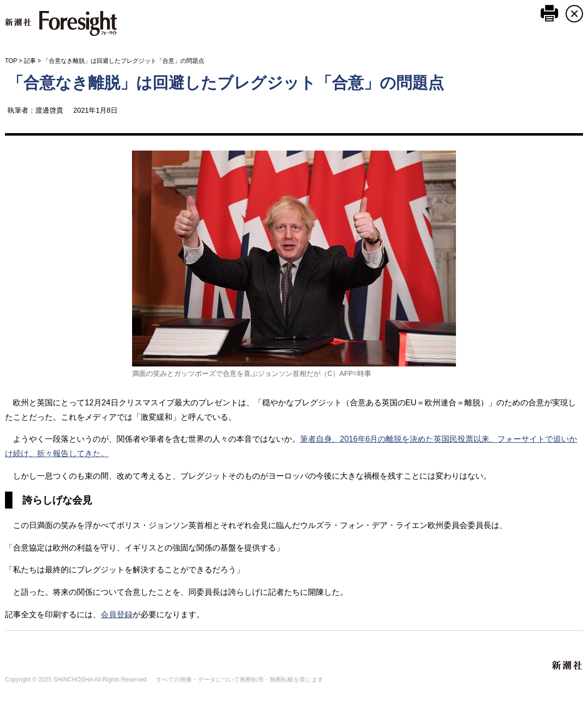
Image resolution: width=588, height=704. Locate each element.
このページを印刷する (549, 13)
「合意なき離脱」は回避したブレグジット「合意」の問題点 (226, 83)
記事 (30, 61)
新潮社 (568, 666)
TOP (11, 61)
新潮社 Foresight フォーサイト (61, 23)
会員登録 (117, 615)
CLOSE (574, 14)
